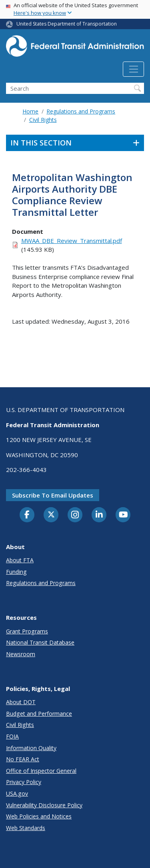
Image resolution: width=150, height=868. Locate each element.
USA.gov (17, 793)
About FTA (20, 560)
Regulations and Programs (81, 111)
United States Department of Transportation (67, 24)
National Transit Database (40, 642)
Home (30, 111)
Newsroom (21, 654)
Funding (16, 572)
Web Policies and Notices (39, 816)
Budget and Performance (39, 714)
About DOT (21, 702)
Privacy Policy (24, 782)
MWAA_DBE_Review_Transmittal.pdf (72, 241)
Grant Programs (27, 631)
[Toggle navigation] (133, 69)
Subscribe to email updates (53, 495)
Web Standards (26, 828)
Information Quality (31, 748)
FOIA (12, 736)
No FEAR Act (23, 759)
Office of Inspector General (41, 771)
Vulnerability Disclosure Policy (44, 805)
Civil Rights (43, 120)
